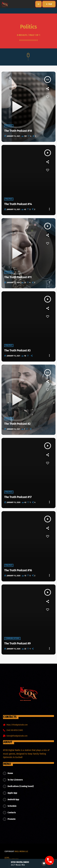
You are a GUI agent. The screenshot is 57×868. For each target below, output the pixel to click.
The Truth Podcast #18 (18, 131)
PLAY (49, 4)
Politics (9, 126)
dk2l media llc (21, 852)
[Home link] (5, 4)
